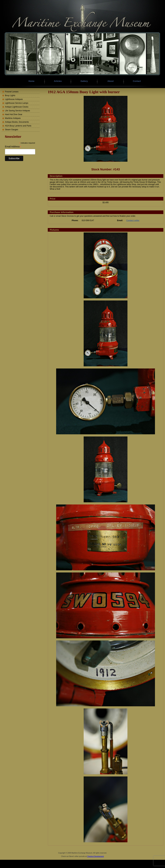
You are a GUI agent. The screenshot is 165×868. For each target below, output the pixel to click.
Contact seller (133, 220)
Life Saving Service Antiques (17, 111)
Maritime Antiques (13, 118)
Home (31, 81)
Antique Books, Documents (17, 122)
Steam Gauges (12, 130)
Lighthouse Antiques (14, 99)
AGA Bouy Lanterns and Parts (18, 126)
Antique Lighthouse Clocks (17, 107)
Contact (137, 81)
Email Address (13, 147)
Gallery (84, 81)
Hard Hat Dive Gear (14, 114)
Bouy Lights (10, 95)
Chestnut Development (96, 856)
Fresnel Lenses (12, 92)
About (110, 81)
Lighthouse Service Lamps (17, 103)
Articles (58, 81)
